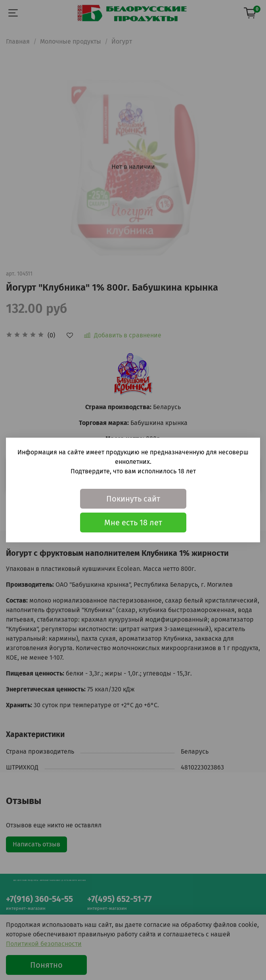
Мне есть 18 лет (133, 523)
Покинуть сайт (133, 499)
